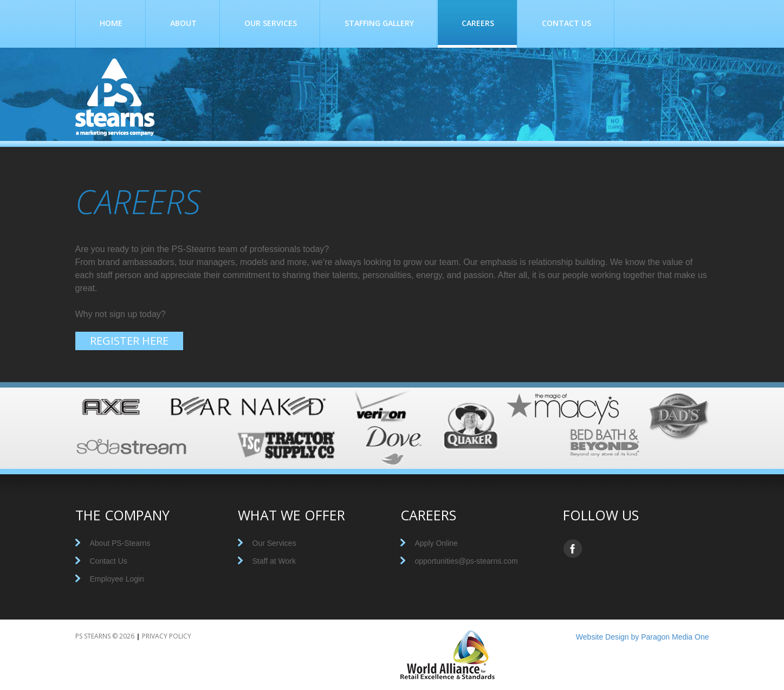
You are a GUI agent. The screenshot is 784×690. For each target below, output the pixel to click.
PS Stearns (93, 636)
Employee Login (117, 579)
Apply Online (436, 543)
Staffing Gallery (379, 23)
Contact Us (566, 23)
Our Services (271, 23)
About (183, 23)
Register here (129, 341)
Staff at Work (274, 561)
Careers (478, 24)
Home (111, 23)
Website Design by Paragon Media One (643, 637)
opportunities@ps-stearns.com (466, 561)
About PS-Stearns (120, 543)
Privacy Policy (167, 636)
